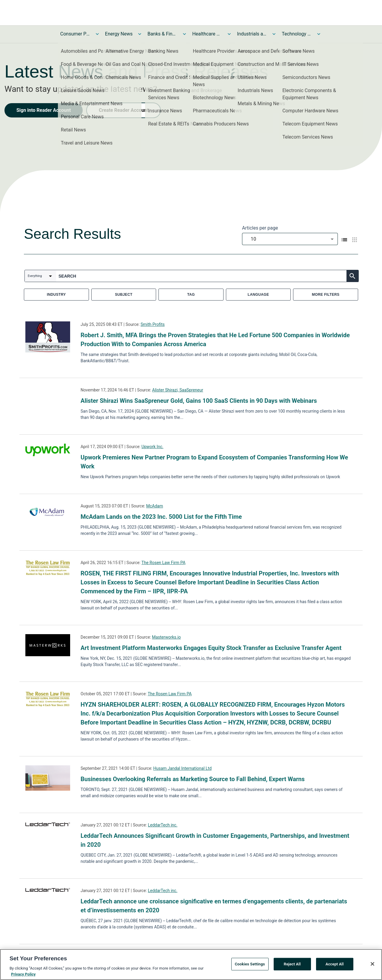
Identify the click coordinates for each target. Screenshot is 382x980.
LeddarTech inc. (162, 825)
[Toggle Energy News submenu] (140, 34)
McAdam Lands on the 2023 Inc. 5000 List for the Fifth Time (161, 517)
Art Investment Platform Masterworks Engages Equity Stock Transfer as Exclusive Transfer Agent (211, 648)
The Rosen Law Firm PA (163, 563)
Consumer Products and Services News (75, 34)
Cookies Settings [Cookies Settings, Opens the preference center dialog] (250, 965)
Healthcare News (207, 34)
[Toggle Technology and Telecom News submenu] (319, 34)
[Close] (372, 965)
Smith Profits (153, 324)
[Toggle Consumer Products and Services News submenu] (97, 34)
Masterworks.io (166, 637)
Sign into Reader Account (44, 110)
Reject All (292, 965)
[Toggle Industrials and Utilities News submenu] (274, 34)
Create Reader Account (124, 110)
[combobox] (290, 239)
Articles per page (260, 228)
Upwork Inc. (152, 447)
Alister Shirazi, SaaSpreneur (178, 390)
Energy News (119, 34)
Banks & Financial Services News (162, 34)
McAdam (155, 506)
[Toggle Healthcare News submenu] (229, 34)
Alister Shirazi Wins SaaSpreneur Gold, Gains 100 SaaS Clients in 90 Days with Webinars (199, 401)
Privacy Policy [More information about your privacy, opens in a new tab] (23, 975)
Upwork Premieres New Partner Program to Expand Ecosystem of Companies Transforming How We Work (214, 462)
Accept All (335, 965)
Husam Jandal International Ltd (182, 768)
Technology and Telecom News (297, 34)
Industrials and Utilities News (252, 34)
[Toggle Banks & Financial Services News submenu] (184, 34)
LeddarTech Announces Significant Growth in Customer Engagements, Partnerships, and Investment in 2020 (215, 840)
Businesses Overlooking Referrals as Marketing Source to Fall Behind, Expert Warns (193, 779)
